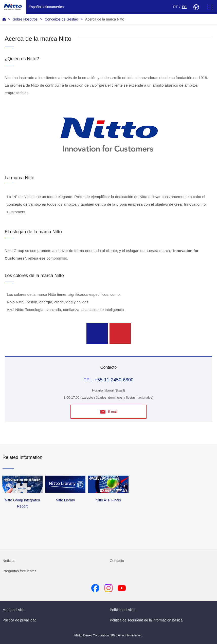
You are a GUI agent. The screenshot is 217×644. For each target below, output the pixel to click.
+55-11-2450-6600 (114, 380)
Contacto (117, 561)
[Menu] (210, 7)
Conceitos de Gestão (61, 19)
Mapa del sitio (14, 610)
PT (175, 7)
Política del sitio (122, 610)
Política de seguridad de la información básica (146, 620)
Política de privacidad (20, 620)
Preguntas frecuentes (20, 571)
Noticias (9, 561)
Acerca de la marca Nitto (105, 19)
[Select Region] (196, 7)
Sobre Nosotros (25, 19)
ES (184, 7)
